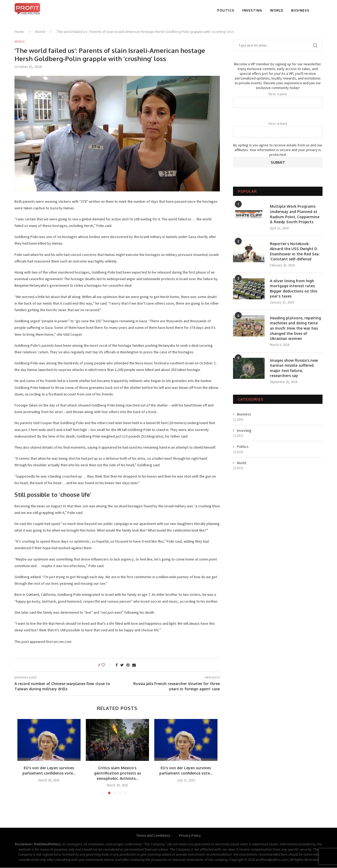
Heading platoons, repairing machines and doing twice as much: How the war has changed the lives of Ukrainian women (295, 328)
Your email (278, 130)
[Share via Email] (134, 666)
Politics (226, 10)
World (277, 10)
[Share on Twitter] (122, 666)
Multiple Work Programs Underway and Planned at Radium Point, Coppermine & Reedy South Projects (295, 214)
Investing (252, 10)
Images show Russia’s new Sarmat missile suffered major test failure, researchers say (294, 368)
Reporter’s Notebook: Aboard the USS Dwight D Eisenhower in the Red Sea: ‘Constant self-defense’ (295, 251)
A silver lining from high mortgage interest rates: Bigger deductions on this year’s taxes (294, 289)
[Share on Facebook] (117, 666)
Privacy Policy (190, 836)
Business (300, 10)
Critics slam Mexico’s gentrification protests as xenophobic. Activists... (117, 773)
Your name (278, 100)
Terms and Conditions (153, 836)
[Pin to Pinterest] (128, 666)
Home (19, 32)
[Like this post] (107, 666)
